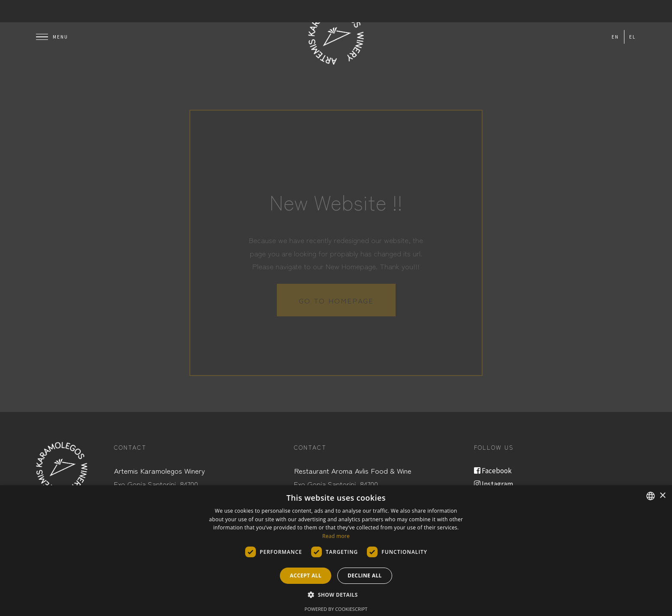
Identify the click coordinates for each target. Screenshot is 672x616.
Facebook (493, 471)
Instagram (493, 484)
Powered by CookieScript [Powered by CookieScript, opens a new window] (336, 609)
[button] (336, 595)
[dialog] (336, 551)
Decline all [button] (365, 575)
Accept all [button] (306, 575)
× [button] (662, 496)
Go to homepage (336, 300)
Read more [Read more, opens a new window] (336, 536)
